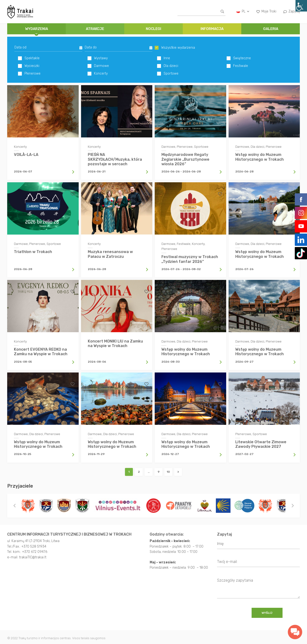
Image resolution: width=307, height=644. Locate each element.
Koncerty (98, 74)
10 (168, 474)
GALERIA (271, 29)
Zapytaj (292, 11)
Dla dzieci (168, 66)
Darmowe (98, 66)
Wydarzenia (37, 29)
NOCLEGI (153, 29)
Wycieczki (29, 66)
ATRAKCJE (95, 29)
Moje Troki (266, 11)
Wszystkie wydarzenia (175, 48)
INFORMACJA (212, 29)
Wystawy (98, 58)
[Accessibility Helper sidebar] (301, 6)
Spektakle (29, 58)
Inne (164, 58)
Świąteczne (239, 58)
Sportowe (168, 74)
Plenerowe (29, 74)
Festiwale (237, 66)
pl (243, 11)
